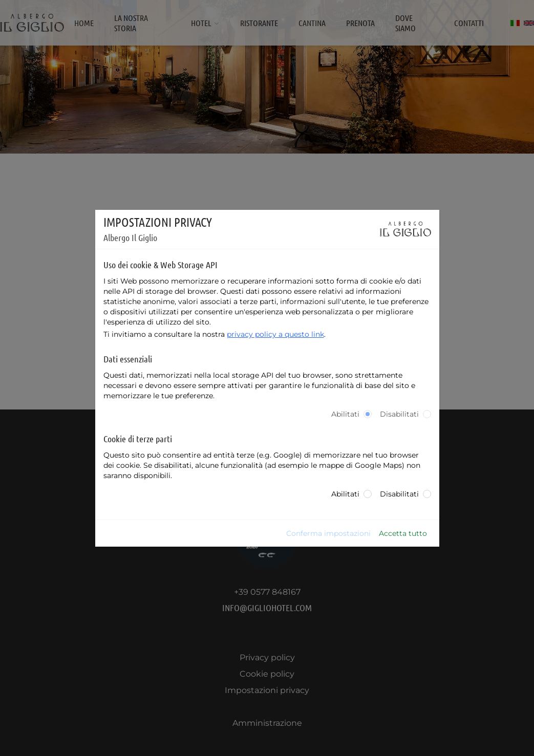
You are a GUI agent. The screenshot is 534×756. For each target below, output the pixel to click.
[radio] (368, 414)
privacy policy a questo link (275, 334)
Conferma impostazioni (328, 533)
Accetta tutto (403, 533)
